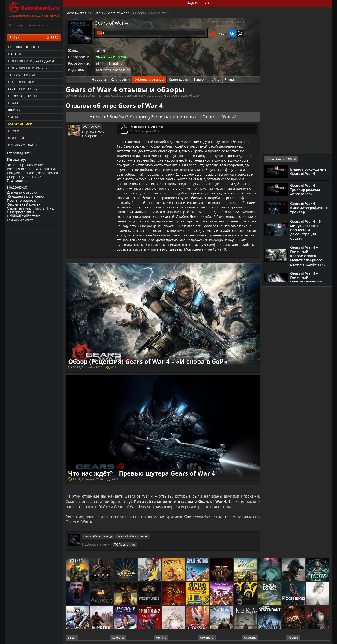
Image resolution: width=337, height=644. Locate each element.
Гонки (37, 177)
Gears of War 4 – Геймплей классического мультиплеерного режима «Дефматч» (308, 256)
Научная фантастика (24, 216)
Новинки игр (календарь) (31, 61)
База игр (16, 54)
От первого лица (21, 212)
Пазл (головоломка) (42, 173)
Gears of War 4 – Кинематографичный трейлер (309, 208)
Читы (13, 117)
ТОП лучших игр (23, 75)
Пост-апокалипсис (22, 200)
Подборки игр (21, 82)
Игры (99, 13)
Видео (14, 103)
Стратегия (48, 169)
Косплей (16, 138)
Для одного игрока (22, 192)
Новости (99, 79)
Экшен (12, 165)
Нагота (39, 208)
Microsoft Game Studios (113, 70)
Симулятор (16, 173)
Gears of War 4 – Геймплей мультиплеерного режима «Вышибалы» (310, 280)
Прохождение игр (24, 96)
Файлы (14, 110)
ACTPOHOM (92, 127)
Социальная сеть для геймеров (34, 9)
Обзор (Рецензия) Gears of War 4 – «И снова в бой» (148, 361)
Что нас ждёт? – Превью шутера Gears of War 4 (142, 473)
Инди (51, 208)
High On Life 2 (198, 3)
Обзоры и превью (24, 89)
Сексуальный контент (25, 204)
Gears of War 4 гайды (98, 536)
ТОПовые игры (125, 544)
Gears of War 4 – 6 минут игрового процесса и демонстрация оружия (306, 230)
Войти (34, 38)
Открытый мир (19, 208)
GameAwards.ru (78, 13)
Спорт (12, 177)
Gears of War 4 (118, 13)
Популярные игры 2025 (29, 68)
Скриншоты (179, 79)
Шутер (24, 177)
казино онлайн (23, 145)
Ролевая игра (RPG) (22, 169)
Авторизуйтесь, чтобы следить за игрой (228, 24)
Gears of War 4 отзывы (132, 536)
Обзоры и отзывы (149, 79)
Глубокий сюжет (20, 220)
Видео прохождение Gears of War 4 (308, 171)
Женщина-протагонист (26, 196)
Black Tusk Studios (109, 64)
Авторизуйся (144, 117)
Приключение (31, 165)
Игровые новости (24, 47)
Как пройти (120, 79)
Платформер (17, 180)
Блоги (14, 131)
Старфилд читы (20, 153)
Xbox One (103, 57)
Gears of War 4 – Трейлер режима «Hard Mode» (305, 189)
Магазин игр (20, 124)
